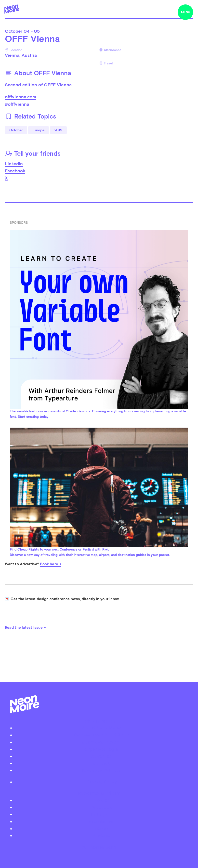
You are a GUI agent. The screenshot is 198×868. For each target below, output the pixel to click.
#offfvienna (17, 104)
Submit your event (101, 742)
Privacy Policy (101, 782)
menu (186, 12)
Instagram (101, 814)
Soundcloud (101, 821)
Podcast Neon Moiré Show (101, 735)
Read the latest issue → (25, 628)
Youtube (101, 835)
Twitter (101, 800)
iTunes (101, 829)
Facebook (15, 171)
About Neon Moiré (101, 728)
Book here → (51, 564)
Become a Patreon (101, 770)
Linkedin (14, 164)
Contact (101, 763)
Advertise (101, 756)
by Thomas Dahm (99, 847)
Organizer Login (101, 749)
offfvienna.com (20, 97)
